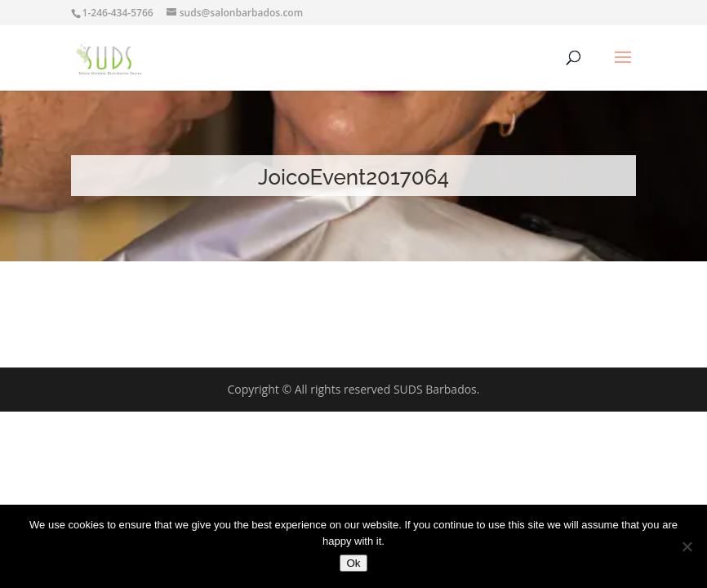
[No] (687, 546)
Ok (353, 563)
